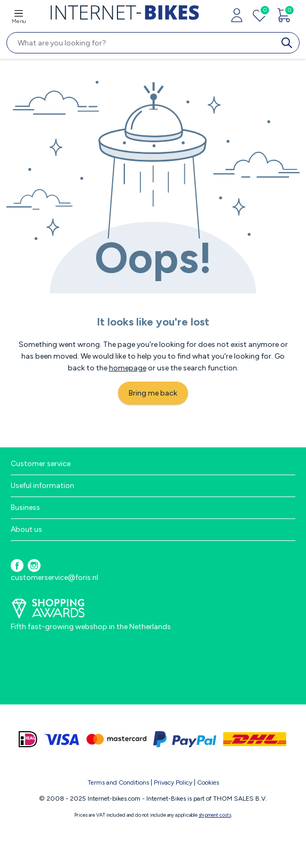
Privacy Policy (173, 782)
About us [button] (26, 529)
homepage (128, 368)
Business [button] (25, 507)
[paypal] (185, 739)
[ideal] (28, 739)
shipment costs (215, 815)
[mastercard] (116, 739)
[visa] (62, 739)
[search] (289, 43)
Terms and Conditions (118, 782)
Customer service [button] (41, 464)
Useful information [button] (42, 486)
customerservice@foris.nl (54, 578)
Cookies (208, 782)
